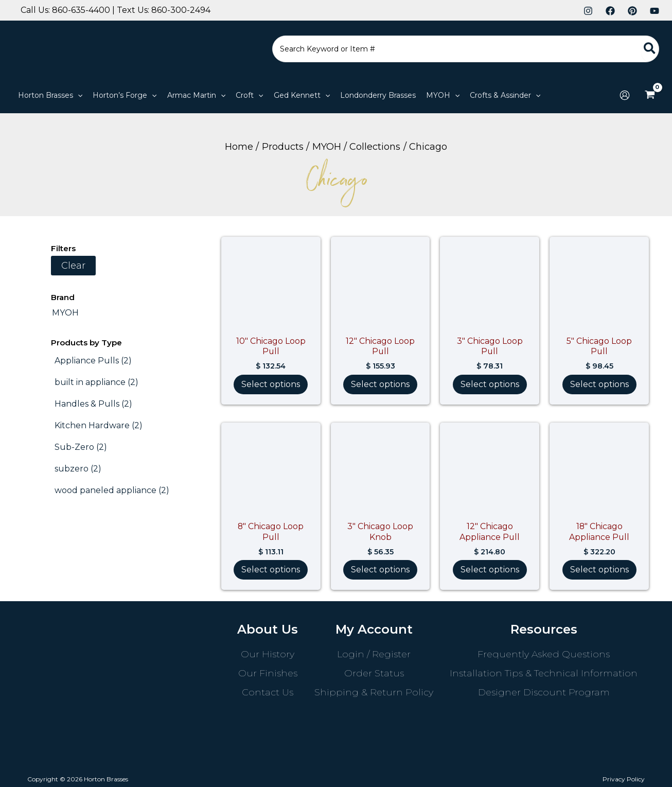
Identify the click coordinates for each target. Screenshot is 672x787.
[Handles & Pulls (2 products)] (93, 404)
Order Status (374, 673)
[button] (50, 95)
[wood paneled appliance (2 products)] (112, 491)
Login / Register (374, 654)
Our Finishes (268, 673)
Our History (268, 654)
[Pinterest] (632, 11)
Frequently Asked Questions (544, 654)
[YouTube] (655, 11)
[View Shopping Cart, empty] (650, 95)
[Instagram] (588, 11)
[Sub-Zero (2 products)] (81, 447)
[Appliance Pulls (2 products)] (93, 361)
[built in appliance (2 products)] (96, 382)
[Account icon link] (625, 95)
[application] (78, 95)
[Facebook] (610, 11)
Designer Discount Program (544, 692)
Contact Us (268, 692)
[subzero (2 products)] (78, 469)
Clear (73, 266)
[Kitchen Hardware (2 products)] (99, 426)
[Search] (650, 49)
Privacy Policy (624, 779)
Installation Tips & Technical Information (544, 673)
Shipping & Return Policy (374, 692)
